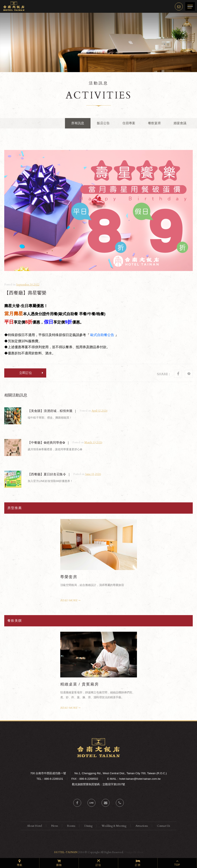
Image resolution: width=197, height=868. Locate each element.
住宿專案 (129, 123)
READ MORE (69, 600)
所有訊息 (78, 123)
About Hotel (35, 826)
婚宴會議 (180, 123)
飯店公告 (103, 123)
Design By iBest (134, 852)
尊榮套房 (69, 577)
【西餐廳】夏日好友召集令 (47, 474)
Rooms (71, 826)
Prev (129, 522)
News (55, 826)
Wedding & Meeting (114, 826)
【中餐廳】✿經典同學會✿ (46, 443)
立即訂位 (31, 373)
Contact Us (163, 826)
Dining (88, 826)
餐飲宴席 (154, 123)
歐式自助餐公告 (102, 335)
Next (134, 522)
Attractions (142, 826)
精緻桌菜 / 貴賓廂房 (80, 684)
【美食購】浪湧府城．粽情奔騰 (50, 411)
